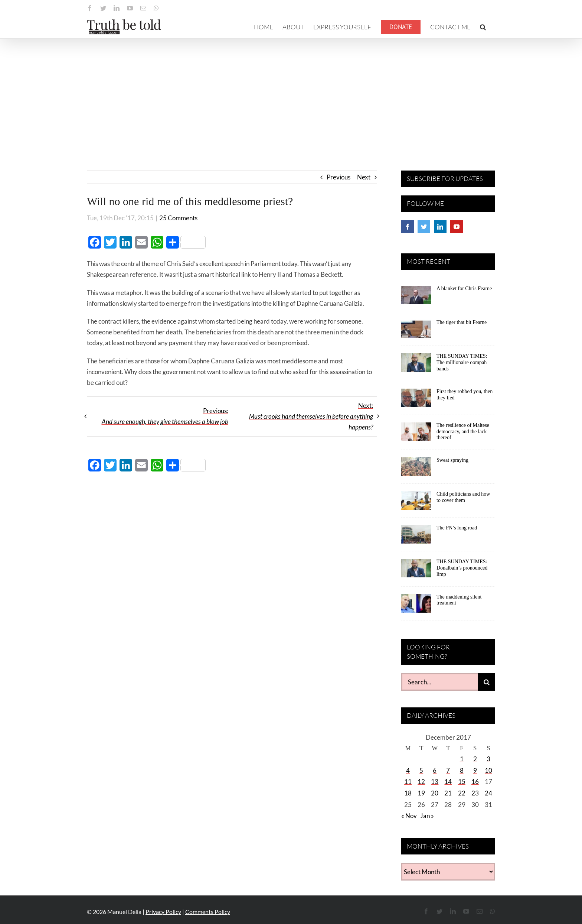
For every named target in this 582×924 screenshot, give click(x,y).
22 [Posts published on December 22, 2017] (462, 793)
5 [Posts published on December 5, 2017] (421, 770)
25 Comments (178, 218)
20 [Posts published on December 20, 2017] (435, 793)
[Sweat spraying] (416, 469)
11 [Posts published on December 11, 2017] (408, 782)
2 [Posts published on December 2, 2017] (475, 759)
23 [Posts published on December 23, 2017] (475, 793)
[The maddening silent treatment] (416, 606)
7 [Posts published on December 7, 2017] (448, 770)
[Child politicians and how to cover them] (416, 503)
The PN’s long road (457, 528)
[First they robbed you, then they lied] (416, 401)
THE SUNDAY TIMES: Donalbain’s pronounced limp (462, 568)
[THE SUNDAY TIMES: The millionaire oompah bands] (416, 365)
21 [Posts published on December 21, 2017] (448, 793)
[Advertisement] (291, 94)
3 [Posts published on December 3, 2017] (488, 759)
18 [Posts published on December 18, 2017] (408, 793)
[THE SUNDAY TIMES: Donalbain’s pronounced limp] (416, 571)
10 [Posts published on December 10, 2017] (488, 770)
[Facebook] (408, 227)
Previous (339, 177)
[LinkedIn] (440, 227)
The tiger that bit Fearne (462, 322)
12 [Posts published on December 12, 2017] (421, 782)
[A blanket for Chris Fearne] (416, 298)
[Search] (486, 682)
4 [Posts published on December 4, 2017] (408, 770)
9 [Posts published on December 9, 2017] (475, 770)
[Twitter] (424, 227)
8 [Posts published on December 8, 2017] (462, 770)
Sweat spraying (452, 460)
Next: (311, 416)
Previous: (165, 416)
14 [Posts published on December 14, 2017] (448, 782)
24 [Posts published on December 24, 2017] (488, 793)
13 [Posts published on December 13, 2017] (435, 782)
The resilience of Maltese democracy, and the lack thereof (463, 432)
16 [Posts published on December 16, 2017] (475, 782)
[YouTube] (457, 227)
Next (364, 177)
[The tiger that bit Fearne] (416, 331)
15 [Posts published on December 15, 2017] (462, 782)
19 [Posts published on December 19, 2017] (421, 793)
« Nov (409, 816)
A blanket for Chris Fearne (464, 288)
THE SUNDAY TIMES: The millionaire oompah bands (462, 362)
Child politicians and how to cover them (463, 497)
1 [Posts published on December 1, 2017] (462, 759)
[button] (483, 27)
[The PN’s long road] (416, 537)
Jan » (427, 816)
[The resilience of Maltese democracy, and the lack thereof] (416, 434)
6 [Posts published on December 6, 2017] (435, 770)
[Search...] (439, 682)
